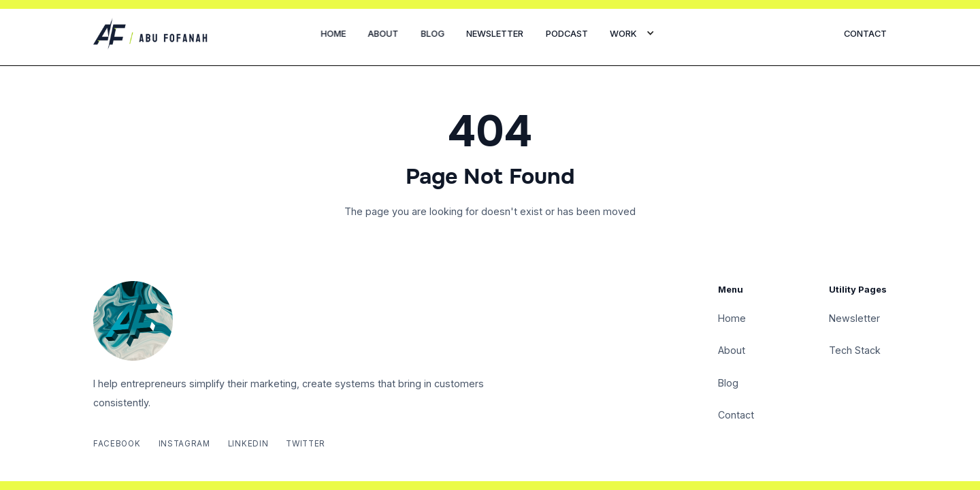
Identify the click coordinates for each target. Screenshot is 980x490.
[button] (632, 34)
